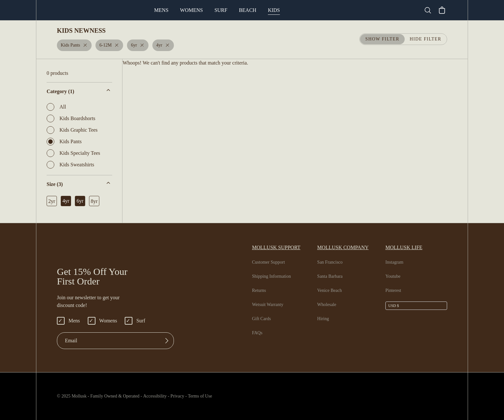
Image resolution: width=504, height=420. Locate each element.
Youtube (394, 276)
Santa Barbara (333, 276)
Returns (260, 291)
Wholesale (329, 305)
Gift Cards (262, 319)
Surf (247, 10)
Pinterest (395, 291)
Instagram (396, 262)
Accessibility (162, 396)
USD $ (394, 306)
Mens (188, 10)
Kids (299, 10)
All (56, 107)
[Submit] (167, 341)
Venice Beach (332, 291)
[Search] (430, 10)
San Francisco (333, 262)
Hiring (324, 319)
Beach (274, 10)
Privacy (189, 396)
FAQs (257, 333)
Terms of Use (214, 396)
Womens (218, 10)
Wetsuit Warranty (270, 305)
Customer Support (271, 262)
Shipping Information (273, 276)
